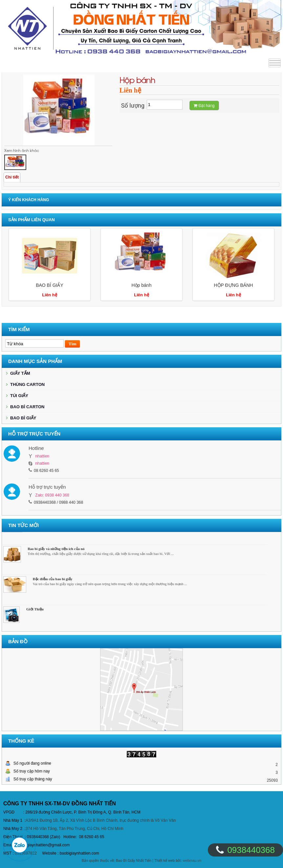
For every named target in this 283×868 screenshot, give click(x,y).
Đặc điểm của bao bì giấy (53, 580)
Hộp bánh (141, 285)
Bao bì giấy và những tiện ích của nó (56, 550)
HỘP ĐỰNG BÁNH (233, 285)
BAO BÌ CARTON (27, 407)
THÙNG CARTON (27, 384)
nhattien (42, 456)
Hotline (36, 448)
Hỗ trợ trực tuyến (47, 487)
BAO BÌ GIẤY (50, 285)
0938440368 (251, 850)
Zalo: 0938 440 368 (52, 495)
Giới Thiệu (35, 610)
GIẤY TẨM (20, 373)
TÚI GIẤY (19, 396)
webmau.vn (192, 860)
